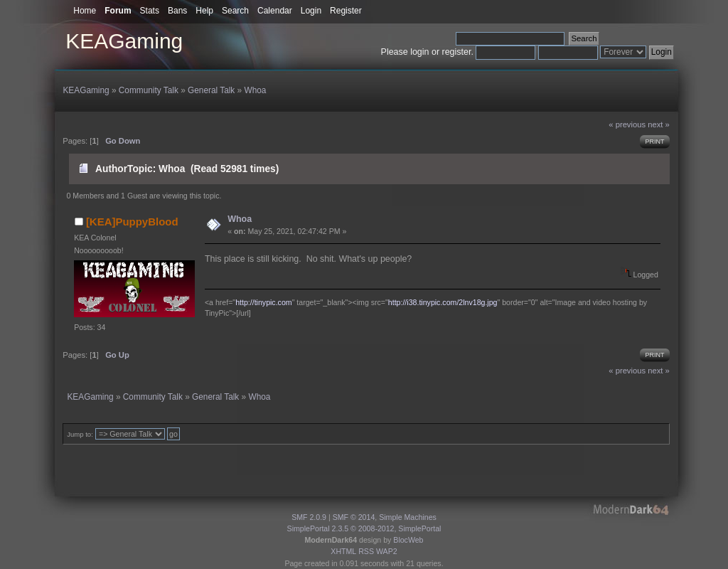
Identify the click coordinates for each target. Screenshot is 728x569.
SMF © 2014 (354, 517)
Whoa (240, 219)
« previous (627, 124)
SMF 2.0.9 (309, 517)
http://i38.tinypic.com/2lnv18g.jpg (443, 302)
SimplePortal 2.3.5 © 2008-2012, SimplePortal (364, 528)
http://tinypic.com (263, 302)
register (457, 52)
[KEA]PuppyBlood (132, 222)
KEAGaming (124, 41)
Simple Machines (408, 517)
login (419, 52)
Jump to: (80, 434)
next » (659, 124)
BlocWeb (408, 540)
